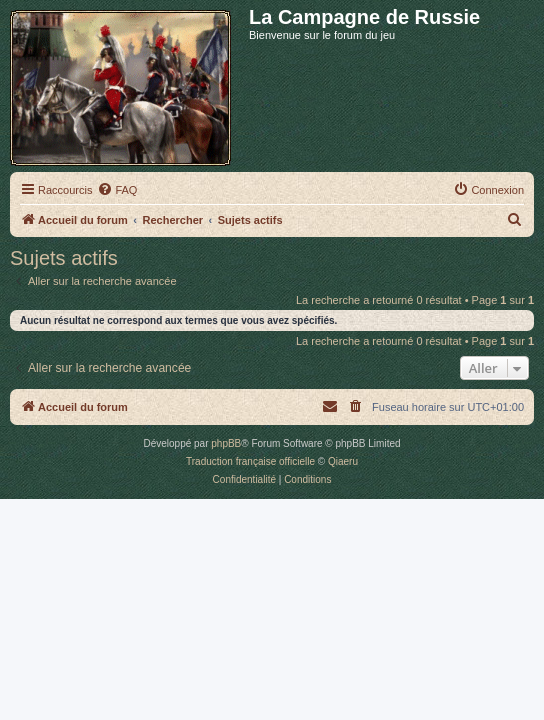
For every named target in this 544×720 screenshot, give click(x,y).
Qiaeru (343, 461)
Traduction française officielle (250, 461)
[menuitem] (117, 190)
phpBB (226, 443)
